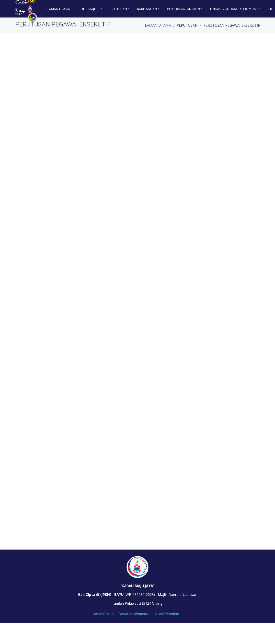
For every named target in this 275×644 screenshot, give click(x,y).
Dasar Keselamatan (134, 614)
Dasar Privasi (103, 614)
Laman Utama (59, 9)
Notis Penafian (167, 614)
